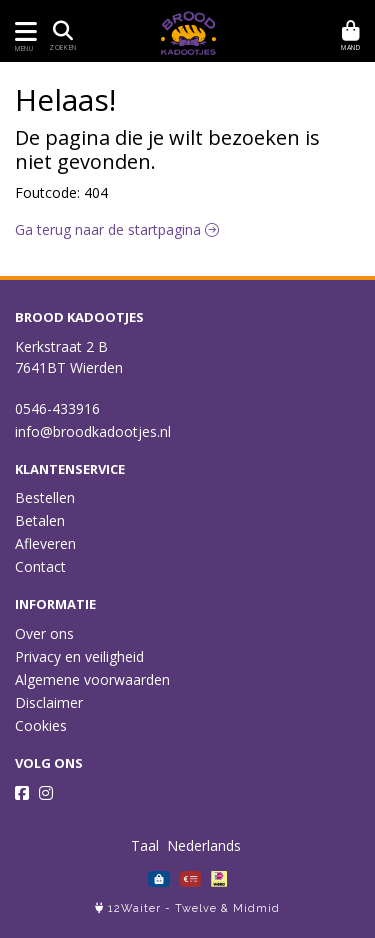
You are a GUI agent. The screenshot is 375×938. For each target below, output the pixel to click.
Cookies (41, 725)
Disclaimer (49, 702)
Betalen (40, 520)
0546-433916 (57, 408)
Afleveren (45, 543)
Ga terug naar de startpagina (117, 229)
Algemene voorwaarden (92, 679)
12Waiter (134, 908)
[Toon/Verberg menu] (22, 31)
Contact (40, 566)
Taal (145, 845)
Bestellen (45, 497)
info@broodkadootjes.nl (93, 431)
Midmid (256, 908)
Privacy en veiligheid (79, 656)
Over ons (44, 633)
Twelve (196, 908)
